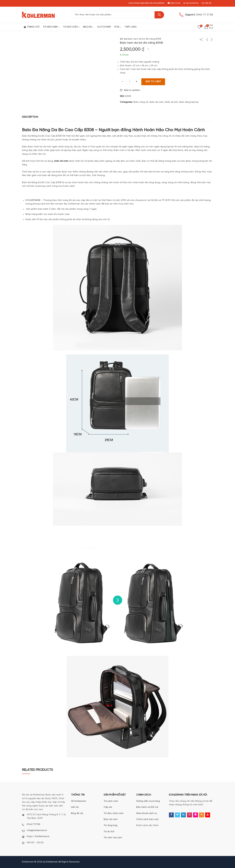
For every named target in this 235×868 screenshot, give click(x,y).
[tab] (30, 117)
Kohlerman (52, 862)
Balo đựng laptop (189, 102)
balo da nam (61, 161)
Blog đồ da (77, 813)
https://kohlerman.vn (38, 837)
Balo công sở (141, 102)
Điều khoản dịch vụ (147, 813)
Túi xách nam (111, 801)
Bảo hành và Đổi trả (147, 807)
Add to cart (153, 82)
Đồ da (123, 39)
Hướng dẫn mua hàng (148, 801)
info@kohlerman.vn (37, 830)
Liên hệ (75, 807)
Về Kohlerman (78, 801)
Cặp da (108, 807)
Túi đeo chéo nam (114, 813)
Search (159, 15)
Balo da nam (157, 102)
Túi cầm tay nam (113, 838)
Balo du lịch (172, 102)
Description (30, 117)
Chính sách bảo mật (147, 819)
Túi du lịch (109, 832)
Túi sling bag (110, 825)
